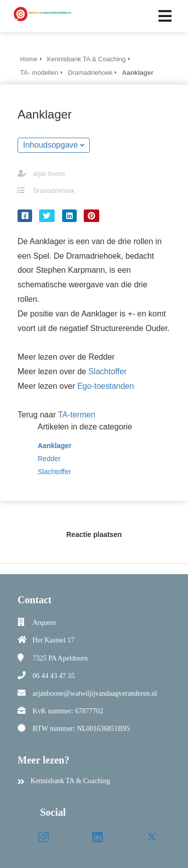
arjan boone (49, 174)
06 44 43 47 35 (54, 676)
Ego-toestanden (106, 386)
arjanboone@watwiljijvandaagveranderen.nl (95, 693)
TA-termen (77, 415)
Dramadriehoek (54, 191)
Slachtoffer (107, 371)
